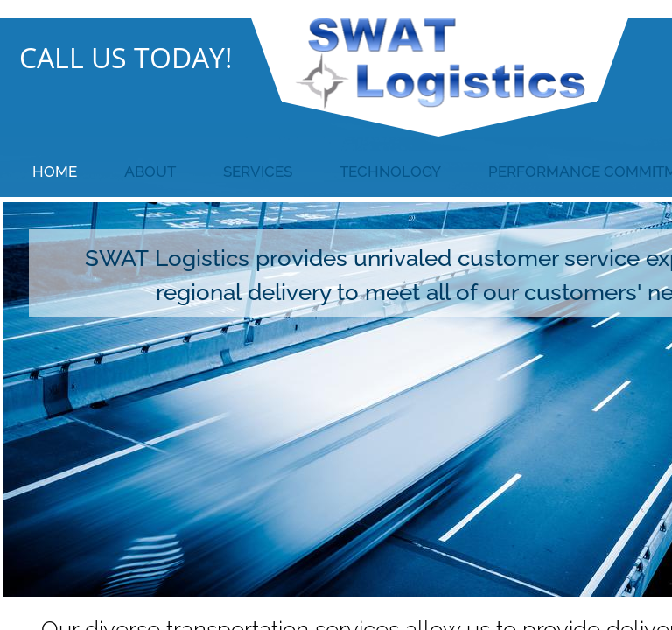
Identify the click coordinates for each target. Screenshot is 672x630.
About (150, 171)
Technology (390, 171)
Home (55, 171)
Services (258, 171)
